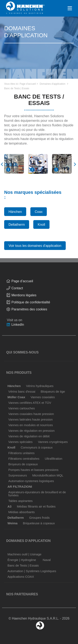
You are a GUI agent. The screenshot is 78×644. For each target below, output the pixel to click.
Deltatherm (17, 225)
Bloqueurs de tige (53, 391)
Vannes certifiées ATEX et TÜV (30, 403)
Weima (12, 523)
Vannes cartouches (22, 408)
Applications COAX (21, 577)
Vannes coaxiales (43, 397)
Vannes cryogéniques (53, 442)
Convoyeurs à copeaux (37, 447)
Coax (39, 212)
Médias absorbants (22, 512)
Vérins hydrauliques (40, 386)
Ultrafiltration (53, 459)
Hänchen (15, 212)
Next (75, 164)
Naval (47, 560)
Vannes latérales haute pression (30, 419)
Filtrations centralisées (24, 459)
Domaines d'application (52, 84)
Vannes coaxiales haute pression (31, 414)
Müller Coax (16, 397)
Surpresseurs (18, 475)
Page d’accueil (28, 84)
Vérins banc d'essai (22, 391)
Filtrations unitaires (21, 453)
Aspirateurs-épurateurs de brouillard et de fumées (37, 494)
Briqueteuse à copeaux (39, 523)
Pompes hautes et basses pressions (33, 470)
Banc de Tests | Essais (17, 88)
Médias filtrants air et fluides (36, 506)
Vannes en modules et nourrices (31, 425)
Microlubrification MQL (48, 475)
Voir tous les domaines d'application (35, 246)
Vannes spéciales (20, 442)
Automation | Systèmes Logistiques (32, 571)
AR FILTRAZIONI (20, 487)
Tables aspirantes (20, 501)
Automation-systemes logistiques (31, 481)
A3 (9, 506)
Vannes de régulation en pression (31, 431)
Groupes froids (39, 518)
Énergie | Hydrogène (22, 560)
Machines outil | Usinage (24, 554)
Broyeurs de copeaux (23, 464)
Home (25, 5)
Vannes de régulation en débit (29, 436)
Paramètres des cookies (29, 309)
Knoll (41, 225)
